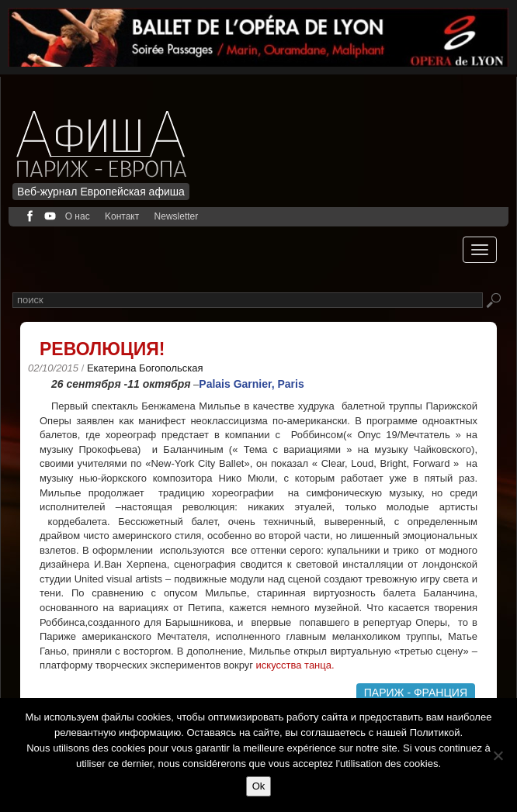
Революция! (102, 349)
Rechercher (493, 301)
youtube (50, 216)
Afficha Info (106, 135)
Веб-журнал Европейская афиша (101, 192)
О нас (78, 216)
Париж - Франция (416, 693)
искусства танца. (295, 665)
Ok (259, 786)
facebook (30, 216)
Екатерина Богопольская (145, 368)
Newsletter (177, 216)
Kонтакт (122, 216)
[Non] (498, 755)
